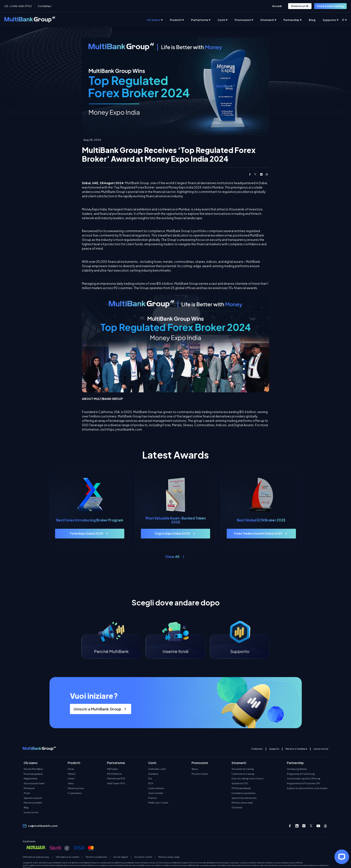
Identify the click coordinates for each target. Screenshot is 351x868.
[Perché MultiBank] (111, 647)
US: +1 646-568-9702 (18, 6)
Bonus (195, 769)
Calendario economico (244, 793)
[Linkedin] (297, 826)
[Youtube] (318, 826)
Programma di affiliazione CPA (303, 784)
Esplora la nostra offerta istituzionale (307, 789)
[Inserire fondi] (175, 647)
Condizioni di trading (243, 774)
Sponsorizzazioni (33, 798)
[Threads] (325, 826)
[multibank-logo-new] (30, 20)
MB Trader (112, 769)
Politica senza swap (242, 803)
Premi (27, 793)
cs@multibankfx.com (43, 826)
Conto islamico (156, 789)
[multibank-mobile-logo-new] (39, 749)
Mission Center (200, 774)
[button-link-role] (300, 6)
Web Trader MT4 (116, 784)
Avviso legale (121, 858)
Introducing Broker (297, 769)
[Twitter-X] (311, 826)
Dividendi (237, 808)
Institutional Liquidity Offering (304, 779)
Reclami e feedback (296, 749)
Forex (71, 769)
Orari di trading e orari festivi (248, 779)
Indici (71, 784)
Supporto (274, 749)
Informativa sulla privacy (36, 858)
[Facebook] (290, 826)
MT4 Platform (114, 774)
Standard (153, 774)
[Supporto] (240, 647)
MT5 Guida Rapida (241, 789)
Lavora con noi (321, 749)
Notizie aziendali (33, 803)
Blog (26, 808)
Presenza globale (33, 774)
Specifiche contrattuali (244, 798)
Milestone (29, 789)
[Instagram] (304, 826)
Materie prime (76, 789)
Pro (150, 779)
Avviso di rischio (143, 858)
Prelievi (153, 798)
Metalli (72, 774)
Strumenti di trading (243, 769)
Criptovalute (75, 793)
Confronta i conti (157, 769)
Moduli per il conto (158, 803)
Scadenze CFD (240, 784)
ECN (151, 784)
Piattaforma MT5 (116, 779)
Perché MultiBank (33, 769)
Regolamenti (31, 779)
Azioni (71, 779)
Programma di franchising (301, 774)
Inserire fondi (156, 793)
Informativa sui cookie (67, 858)
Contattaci (45, 6)
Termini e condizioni (96, 858)
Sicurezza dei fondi (34, 784)
